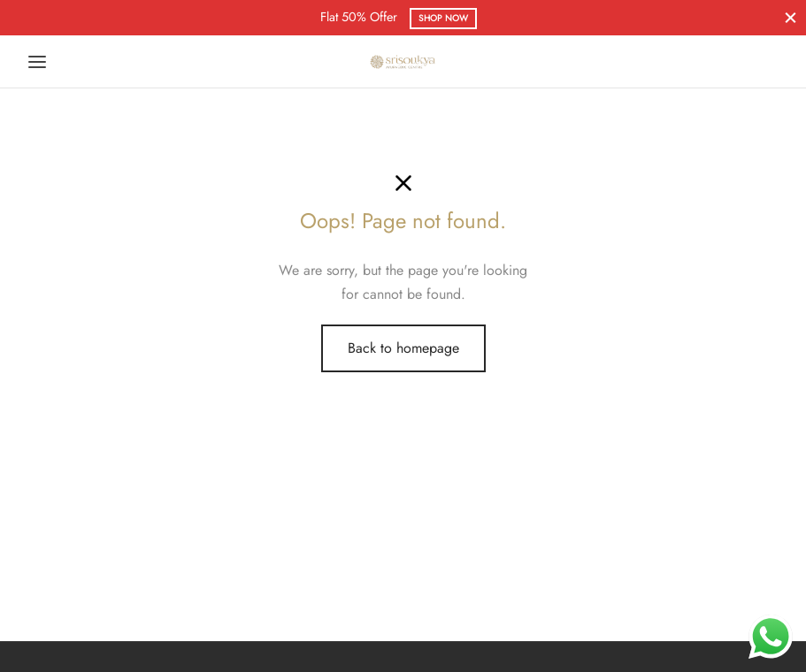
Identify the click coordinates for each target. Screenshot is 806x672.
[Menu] (37, 62)
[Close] (791, 17)
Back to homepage (403, 348)
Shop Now (443, 18)
